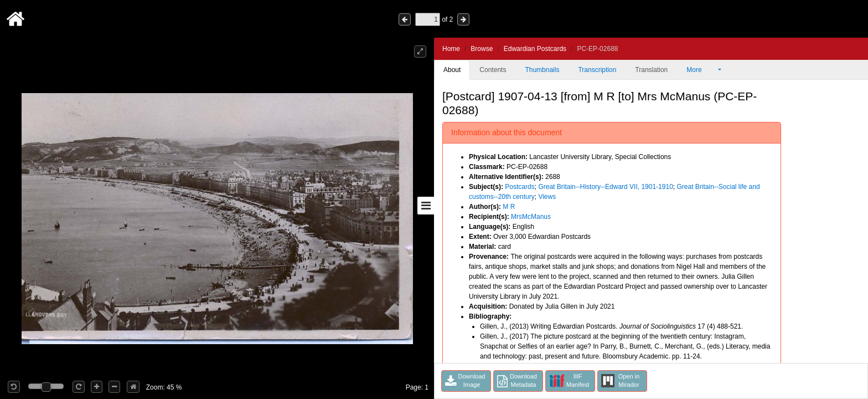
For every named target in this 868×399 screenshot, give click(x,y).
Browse (482, 49)
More (701, 70)
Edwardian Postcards (535, 49)
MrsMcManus (531, 217)
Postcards (520, 187)
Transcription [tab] (597, 70)
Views (547, 197)
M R (509, 207)
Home (451, 49)
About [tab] (452, 70)
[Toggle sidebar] (426, 206)
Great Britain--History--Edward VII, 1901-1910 (605, 187)
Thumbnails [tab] (542, 70)
